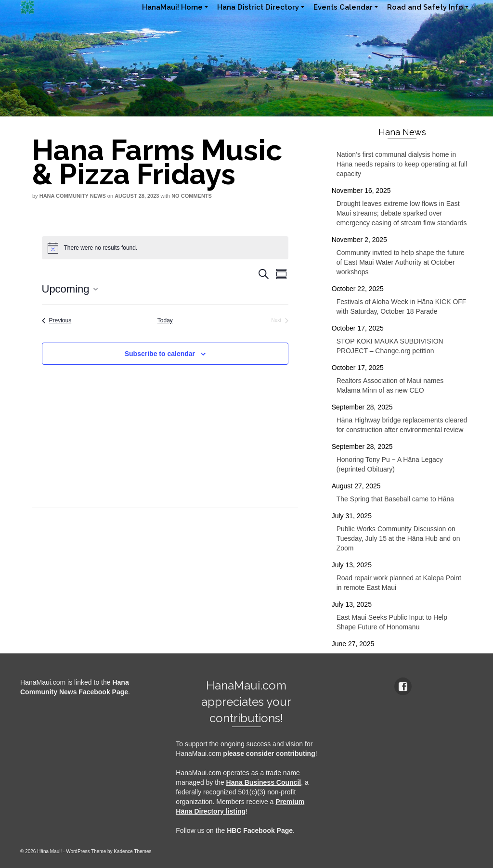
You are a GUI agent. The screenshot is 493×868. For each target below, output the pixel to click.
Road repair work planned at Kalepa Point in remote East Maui (399, 583)
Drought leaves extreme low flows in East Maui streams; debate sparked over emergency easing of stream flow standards (402, 213)
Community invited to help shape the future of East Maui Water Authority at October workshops (401, 262)
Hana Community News (73, 196)
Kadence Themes (132, 851)
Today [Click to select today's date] (165, 320)
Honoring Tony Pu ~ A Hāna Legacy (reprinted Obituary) (390, 464)
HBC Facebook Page (260, 830)
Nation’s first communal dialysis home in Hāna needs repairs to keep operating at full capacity (402, 164)
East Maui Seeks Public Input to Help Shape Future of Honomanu (392, 622)
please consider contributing (269, 753)
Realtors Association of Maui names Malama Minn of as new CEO (390, 385)
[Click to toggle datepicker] (70, 289)
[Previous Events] (57, 321)
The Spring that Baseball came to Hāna (395, 499)
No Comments (192, 196)
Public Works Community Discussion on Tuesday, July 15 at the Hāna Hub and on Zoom (398, 538)
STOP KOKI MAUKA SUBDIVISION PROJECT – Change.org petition (390, 346)
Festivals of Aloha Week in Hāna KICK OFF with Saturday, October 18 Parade (402, 306)
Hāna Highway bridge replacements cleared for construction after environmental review (402, 425)
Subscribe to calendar (160, 354)
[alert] (165, 248)
